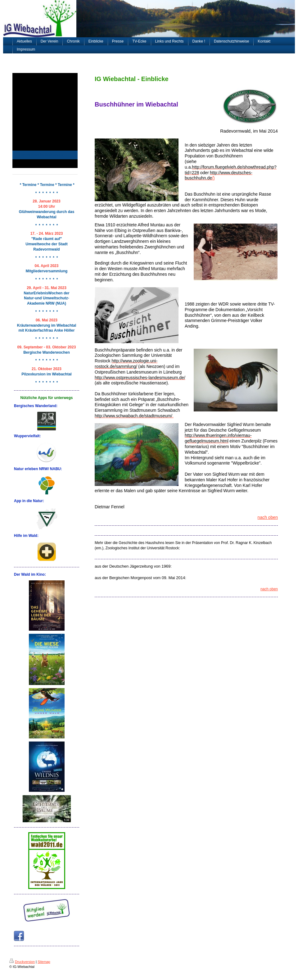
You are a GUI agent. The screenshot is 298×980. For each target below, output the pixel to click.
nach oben (268, 517)
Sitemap (44, 962)
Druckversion (22, 962)
